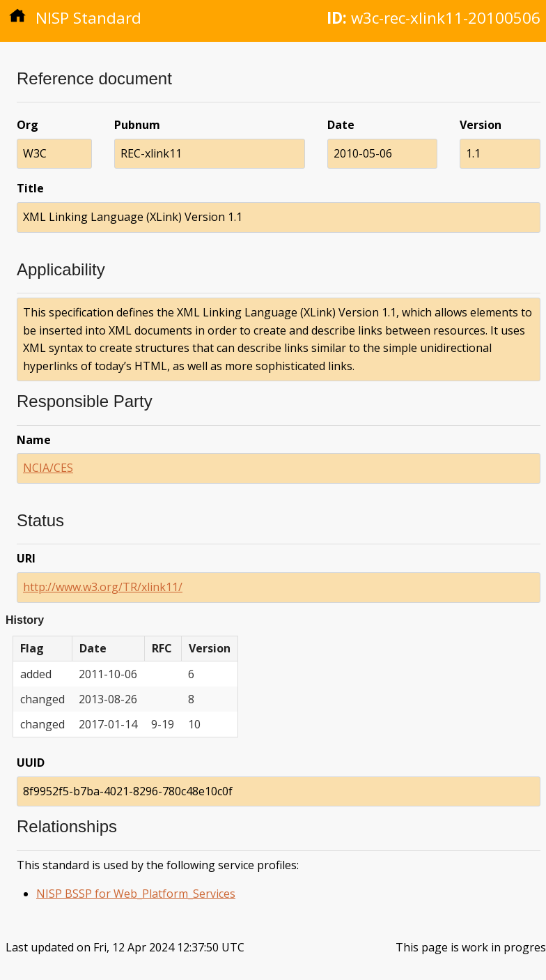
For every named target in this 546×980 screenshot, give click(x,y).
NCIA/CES (48, 468)
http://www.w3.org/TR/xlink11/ (103, 587)
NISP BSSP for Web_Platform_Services (136, 894)
